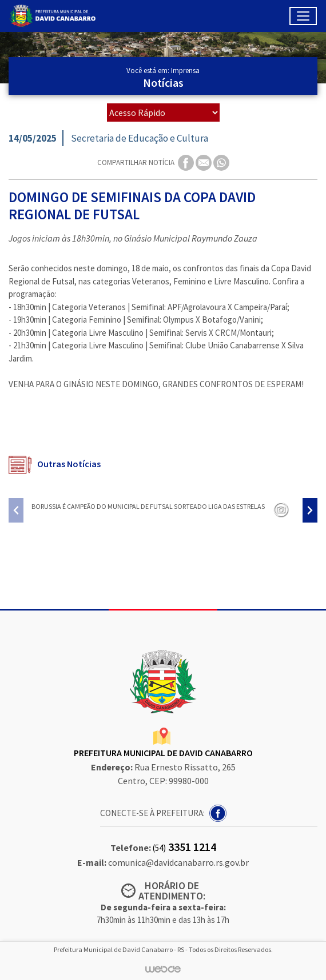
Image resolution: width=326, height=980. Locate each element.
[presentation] (16, 510)
